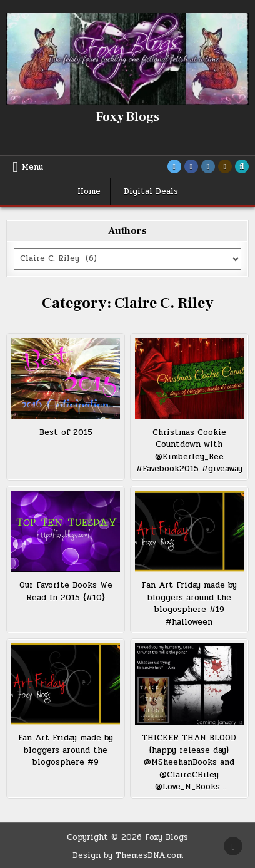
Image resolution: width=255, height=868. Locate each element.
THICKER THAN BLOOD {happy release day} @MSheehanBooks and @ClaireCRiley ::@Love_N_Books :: (189, 762)
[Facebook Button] (191, 166)
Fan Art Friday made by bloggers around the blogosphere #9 (66, 750)
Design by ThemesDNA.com (128, 855)
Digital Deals (151, 191)
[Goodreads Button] (225, 166)
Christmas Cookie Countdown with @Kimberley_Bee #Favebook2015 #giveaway (189, 451)
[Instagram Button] (208, 166)
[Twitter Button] (174, 166)
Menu (32, 167)
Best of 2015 (66, 432)
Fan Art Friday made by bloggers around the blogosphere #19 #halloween (189, 604)
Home (89, 191)
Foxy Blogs (128, 117)
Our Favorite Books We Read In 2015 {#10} (66, 591)
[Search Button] (242, 166)
